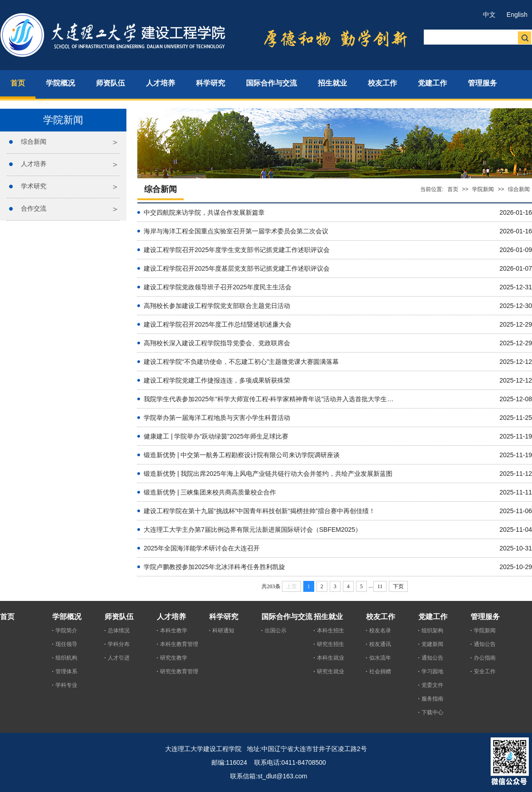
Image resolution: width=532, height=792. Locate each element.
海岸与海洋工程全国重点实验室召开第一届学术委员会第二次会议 (236, 231)
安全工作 (485, 671)
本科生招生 (331, 631)
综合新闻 (34, 141)
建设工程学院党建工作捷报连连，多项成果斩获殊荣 (217, 380)
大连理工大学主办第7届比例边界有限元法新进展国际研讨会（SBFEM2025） (253, 530)
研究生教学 (174, 658)
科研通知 (223, 631)
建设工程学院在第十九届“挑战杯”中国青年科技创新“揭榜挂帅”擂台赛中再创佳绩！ (259, 511)
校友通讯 (380, 644)
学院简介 (66, 631)
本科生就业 (331, 658)
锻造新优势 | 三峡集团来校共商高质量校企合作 (210, 492)
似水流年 (380, 658)
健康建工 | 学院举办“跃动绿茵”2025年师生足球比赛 (216, 436)
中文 (489, 15)
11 (380, 586)
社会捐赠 (380, 671)
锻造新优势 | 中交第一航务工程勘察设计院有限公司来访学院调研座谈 (242, 455)
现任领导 (66, 644)
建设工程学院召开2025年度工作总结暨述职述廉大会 (218, 324)
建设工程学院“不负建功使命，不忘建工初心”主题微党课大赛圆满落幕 (241, 362)
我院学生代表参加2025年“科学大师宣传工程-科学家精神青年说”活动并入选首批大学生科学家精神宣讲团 (271, 399)
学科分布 (119, 644)
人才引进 (119, 658)
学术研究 (34, 186)
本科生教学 (174, 631)
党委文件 (432, 685)
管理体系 (66, 671)
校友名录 (380, 631)
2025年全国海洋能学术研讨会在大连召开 (202, 548)
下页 (398, 586)
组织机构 (66, 658)
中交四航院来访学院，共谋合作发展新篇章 (204, 212)
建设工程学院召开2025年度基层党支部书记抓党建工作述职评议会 (237, 268)
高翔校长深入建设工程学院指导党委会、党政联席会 (217, 343)
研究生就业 (331, 671)
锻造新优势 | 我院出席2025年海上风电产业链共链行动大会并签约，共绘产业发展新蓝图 (268, 474)
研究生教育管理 (179, 671)
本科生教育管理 (179, 644)
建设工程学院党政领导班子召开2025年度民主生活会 (218, 287)
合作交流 (34, 208)
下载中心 (432, 712)
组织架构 (432, 631)
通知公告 (432, 658)
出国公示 (276, 631)
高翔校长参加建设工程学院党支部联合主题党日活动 (217, 306)
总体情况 (119, 631)
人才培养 (34, 164)
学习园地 (432, 671)
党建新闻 (432, 644)
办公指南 (485, 658)
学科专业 (66, 685)
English (517, 15)
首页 (453, 189)
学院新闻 (483, 189)
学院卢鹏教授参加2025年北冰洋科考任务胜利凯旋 (214, 567)
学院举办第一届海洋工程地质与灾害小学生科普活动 (217, 418)
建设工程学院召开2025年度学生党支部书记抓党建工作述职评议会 (237, 250)
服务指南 (432, 699)
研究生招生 (331, 644)
